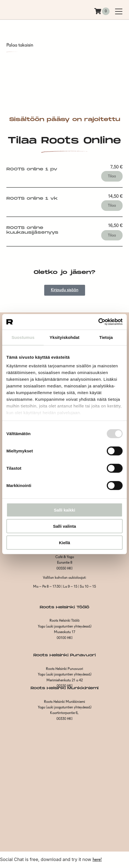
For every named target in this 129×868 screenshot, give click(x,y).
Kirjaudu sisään (65, 290)
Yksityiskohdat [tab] (64, 337)
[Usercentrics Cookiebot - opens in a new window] (98, 322)
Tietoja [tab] (106, 337)
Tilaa (112, 176)
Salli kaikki (65, 510)
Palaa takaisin (20, 45)
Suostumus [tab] (23, 337)
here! (97, 860)
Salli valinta (65, 526)
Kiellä (64, 542)
